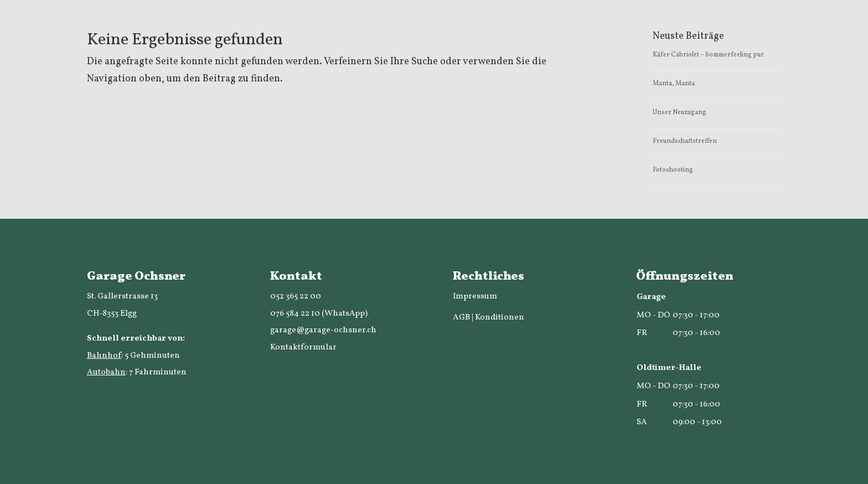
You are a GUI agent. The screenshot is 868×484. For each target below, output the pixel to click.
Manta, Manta (674, 84)
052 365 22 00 (296, 297)
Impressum (475, 297)
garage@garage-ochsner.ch (323, 330)
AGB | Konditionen (489, 318)
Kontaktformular (303, 347)
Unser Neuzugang (680, 112)
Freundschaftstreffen (685, 141)
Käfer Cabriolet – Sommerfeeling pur (708, 55)
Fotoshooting (673, 170)
